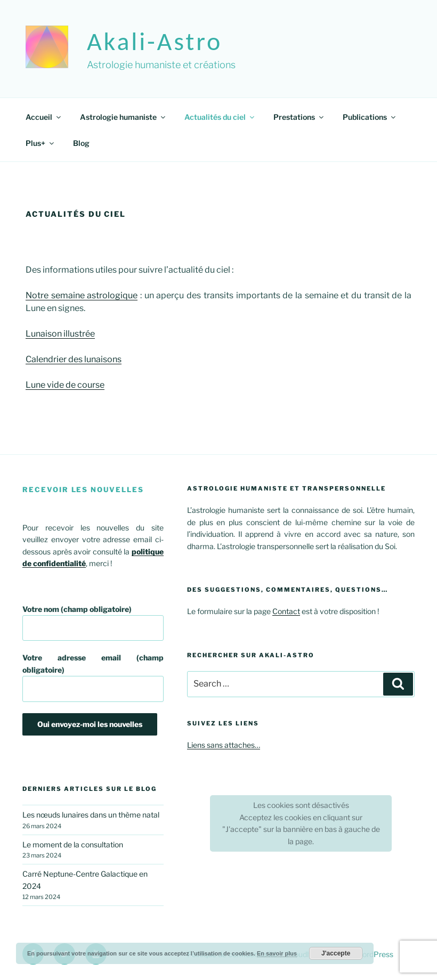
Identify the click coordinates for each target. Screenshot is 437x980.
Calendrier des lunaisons (74, 359)
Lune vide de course (65, 385)
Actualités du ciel (220, 117)
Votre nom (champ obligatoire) (93, 623)
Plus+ (41, 143)
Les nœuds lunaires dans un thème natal (91, 815)
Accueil (44, 117)
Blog (81, 143)
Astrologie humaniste (123, 117)
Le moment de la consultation (73, 844)
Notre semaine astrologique (82, 295)
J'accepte (336, 953)
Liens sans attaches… (224, 745)
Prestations (299, 117)
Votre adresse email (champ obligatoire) (93, 677)
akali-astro (155, 41)
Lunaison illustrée (60, 334)
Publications (370, 117)
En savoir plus (277, 953)
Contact (286, 611)
